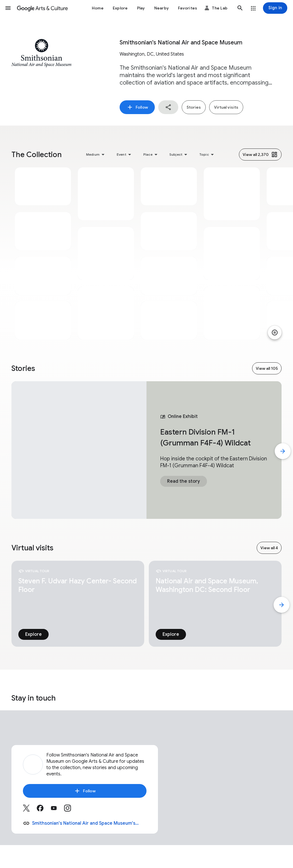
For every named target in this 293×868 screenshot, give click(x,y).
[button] (8, 8)
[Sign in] (275, 8)
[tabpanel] (43, 253)
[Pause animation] (275, 333)
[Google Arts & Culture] (42, 8)
